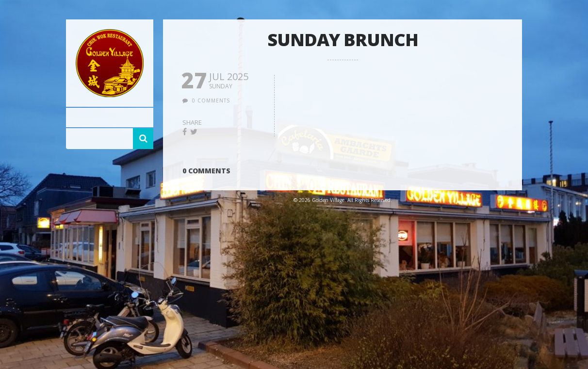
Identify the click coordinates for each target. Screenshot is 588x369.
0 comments (211, 101)
